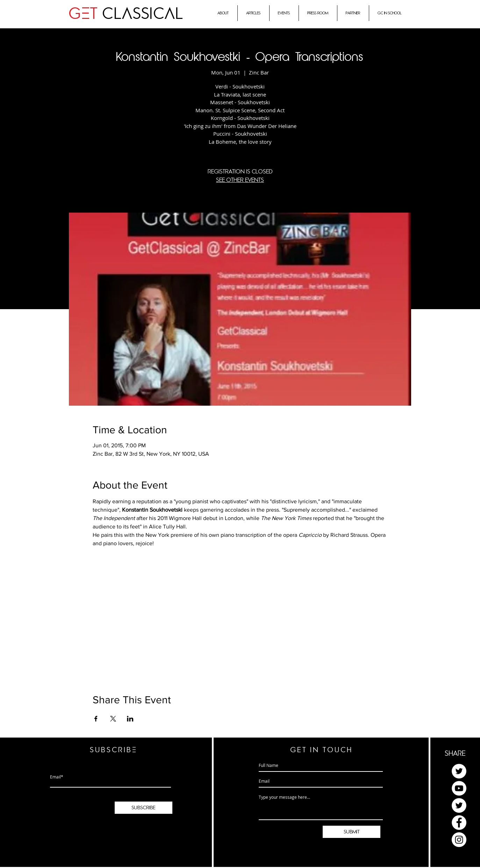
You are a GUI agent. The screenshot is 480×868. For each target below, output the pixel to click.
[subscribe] (144, 808)
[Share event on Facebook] (96, 719)
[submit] (352, 832)
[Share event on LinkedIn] (130, 719)
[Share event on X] (113, 719)
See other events (240, 180)
